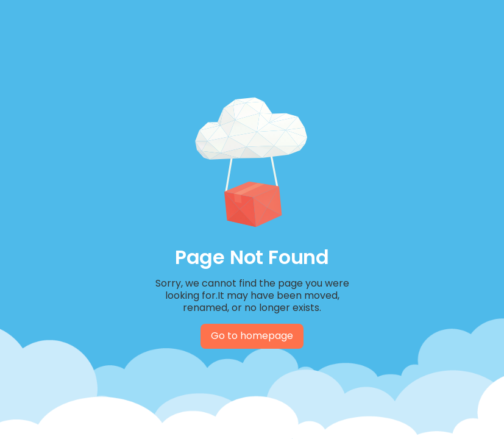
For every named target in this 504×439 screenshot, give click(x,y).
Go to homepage (252, 336)
